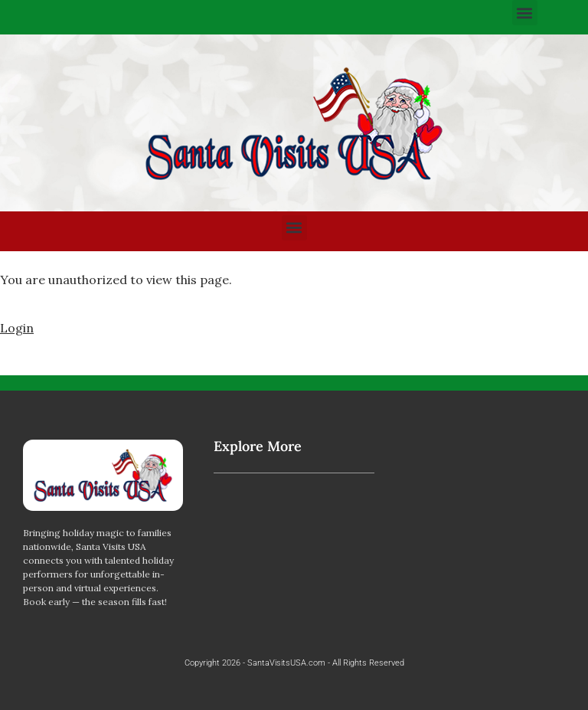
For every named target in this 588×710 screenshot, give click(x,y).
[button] (525, 13)
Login (17, 328)
